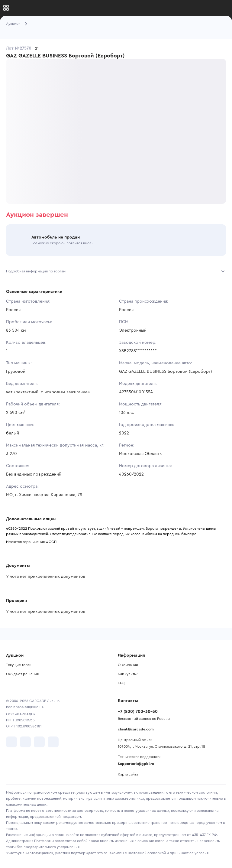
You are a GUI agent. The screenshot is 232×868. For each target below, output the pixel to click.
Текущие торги (19, 665)
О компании (128, 665)
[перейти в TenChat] (53, 742)
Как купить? (128, 674)
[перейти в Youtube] (39, 742)
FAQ (121, 683)
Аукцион (13, 24)
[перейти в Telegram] (25, 742)
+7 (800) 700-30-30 (138, 712)
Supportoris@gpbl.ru (136, 764)
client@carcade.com (136, 729)
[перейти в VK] (11, 742)
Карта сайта (128, 774)
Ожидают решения (22, 674)
